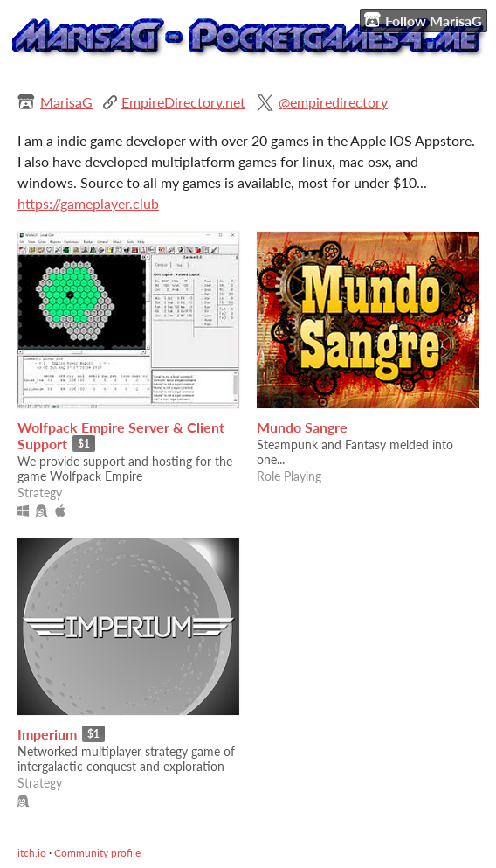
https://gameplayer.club (88, 203)
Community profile (97, 853)
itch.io (32, 853)
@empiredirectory (333, 102)
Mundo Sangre (302, 427)
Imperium (47, 734)
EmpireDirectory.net (183, 102)
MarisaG (66, 102)
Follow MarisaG (423, 20)
